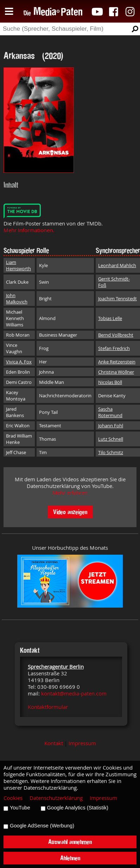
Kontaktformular (48, 707)
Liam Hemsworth (18, 265)
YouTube (20, 808)
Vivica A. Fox (19, 362)
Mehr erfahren (70, 493)
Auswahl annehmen (70, 842)
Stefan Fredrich (114, 348)
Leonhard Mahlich (117, 265)
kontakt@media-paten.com (74, 694)
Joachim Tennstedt (117, 299)
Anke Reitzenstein (117, 362)
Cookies (13, 798)
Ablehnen (70, 858)
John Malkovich (17, 299)
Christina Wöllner (116, 372)
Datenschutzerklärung (56, 798)
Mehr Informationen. (29, 230)
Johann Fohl (111, 426)
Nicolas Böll (110, 382)
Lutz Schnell (111, 439)
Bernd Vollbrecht (116, 335)
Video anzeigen (70, 512)
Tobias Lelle (110, 318)
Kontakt (54, 743)
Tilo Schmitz (111, 452)
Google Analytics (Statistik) (78, 808)
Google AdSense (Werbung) (42, 826)
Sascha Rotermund (110, 412)
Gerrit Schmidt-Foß (114, 282)
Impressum (82, 743)
